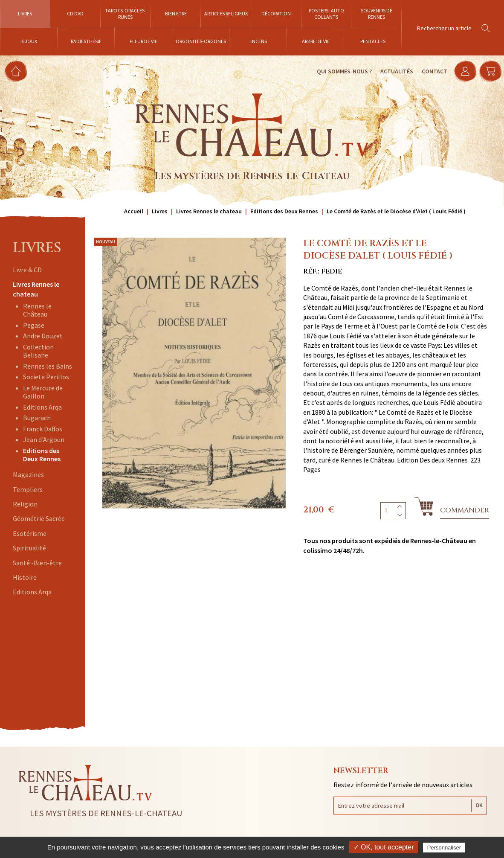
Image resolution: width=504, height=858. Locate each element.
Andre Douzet (43, 336)
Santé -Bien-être (37, 563)
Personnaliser (444, 848)
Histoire (25, 577)
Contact (430, 71)
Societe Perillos (46, 377)
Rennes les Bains (48, 366)
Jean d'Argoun (44, 439)
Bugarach (37, 418)
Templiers (28, 489)
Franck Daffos (43, 429)
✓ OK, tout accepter (384, 847)
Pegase (34, 325)
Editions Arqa (42, 407)
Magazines (28, 474)
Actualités (392, 71)
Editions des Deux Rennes (42, 455)
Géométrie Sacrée (39, 518)
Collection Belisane (38, 351)
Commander (465, 510)
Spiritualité (29, 548)
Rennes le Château (37, 310)
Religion (25, 504)
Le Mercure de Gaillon (43, 392)
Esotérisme (30, 533)
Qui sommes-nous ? (340, 71)
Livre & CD (27, 270)
